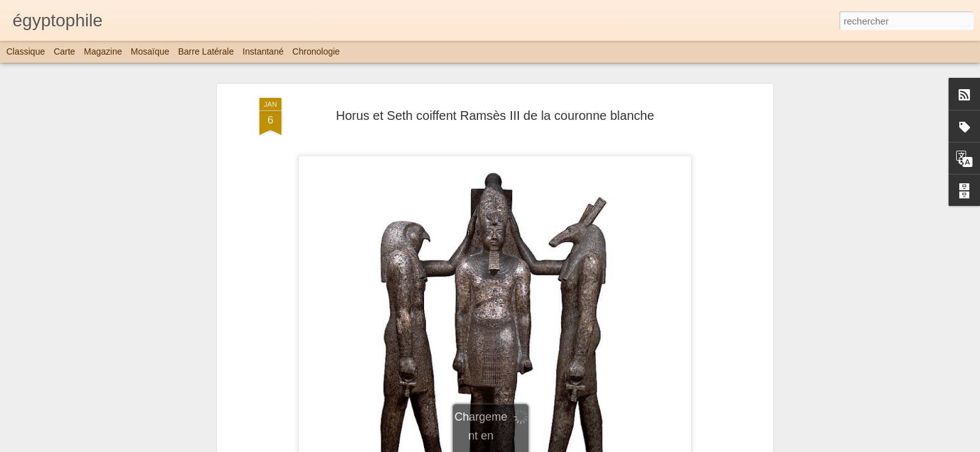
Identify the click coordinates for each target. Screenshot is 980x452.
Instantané (263, 51)
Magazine (103, 51)
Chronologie (316, 51)
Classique (25, 51)
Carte (64, 51)
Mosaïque (150, 51)
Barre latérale (206, 51)
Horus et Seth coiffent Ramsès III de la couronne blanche (495, 116)
